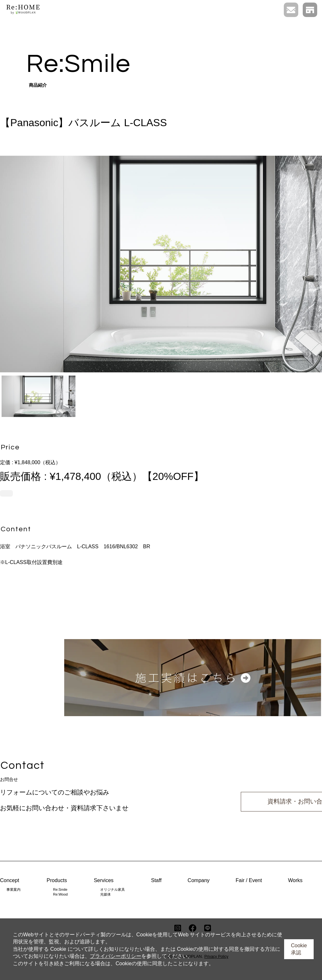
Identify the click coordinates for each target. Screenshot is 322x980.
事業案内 (13, 889)
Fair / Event (249, 880)
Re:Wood (60, 894)
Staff (156, 880)
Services (104, 880)
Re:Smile (60, 889)
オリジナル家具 (113, 889)
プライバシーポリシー (116, 956)
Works (295, 880)
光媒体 (105, 894)
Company (198, 880)
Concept (10, 880)
